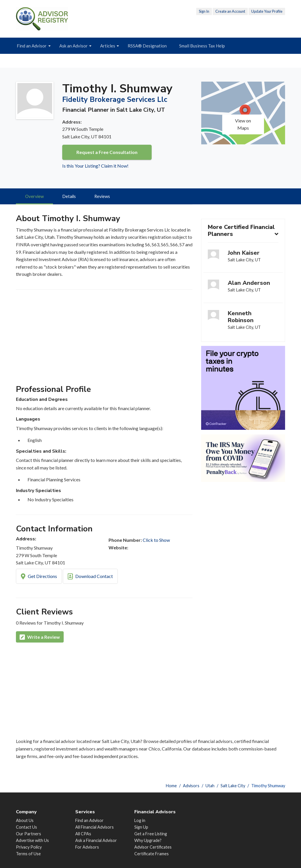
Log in (140, 820)
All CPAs (83, 834)
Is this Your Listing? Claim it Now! (95, 166)
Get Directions (39, 577)
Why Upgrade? (148, 840)
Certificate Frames (152, 854)
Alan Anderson (249, 284)
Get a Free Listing (151, 834)
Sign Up (141, 827)
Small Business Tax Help (202, 46)
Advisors (191, 786)
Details (70, 197)
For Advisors (87, 847)
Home (171, 786)
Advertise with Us (32, 840)
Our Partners (29, 834)
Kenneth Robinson (241, 319)
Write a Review (40, 638)
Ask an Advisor (74, 46)
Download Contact (90, 577)
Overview (35, 197)
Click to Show (156, 541)
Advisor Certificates (153, 847)
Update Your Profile (267, 11)
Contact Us (26, 827)
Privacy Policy (29, 847)
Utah (210, 786)
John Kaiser (244, 253)
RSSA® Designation (147, 46)
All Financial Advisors (94, 827)
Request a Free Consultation (107, 152)
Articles (108, 46)
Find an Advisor (32, 46)
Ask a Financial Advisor (96, 840)
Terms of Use (28, 854)
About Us (25, 820)
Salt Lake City (233, 786)
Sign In (204, 11)
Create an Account (230, 11)
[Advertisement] (104, 340)
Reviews (104, 197)
